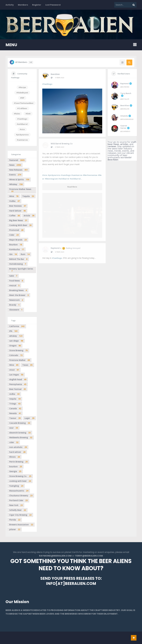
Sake (13, 276)
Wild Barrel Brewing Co (62, 142)
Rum (25, 254)
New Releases (19, 170)
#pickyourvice (54, 174)
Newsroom (16, 300)
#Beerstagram (51, 177)
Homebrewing (18, 264)
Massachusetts (19, 491)
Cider (14, 235)
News (15, 165)
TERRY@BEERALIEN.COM (89, 556)
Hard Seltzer (17, 211)
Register (37, 5)
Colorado (16, 355)
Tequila (28, 196)
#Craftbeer (22, 108)
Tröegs (15, 404)
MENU (11, 45)
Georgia (15, 471)
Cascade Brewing (20, 423)
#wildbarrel (64, 177)
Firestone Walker (20, 360)
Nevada (15, 413)
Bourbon (16, 245)
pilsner (15, 529)
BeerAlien (55, 74)
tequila (15, 399)
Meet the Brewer (19, 295)
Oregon (15, 346)
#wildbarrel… (76, 177)
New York (16, 505)
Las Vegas (16, 375)
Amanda (126, 116)
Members (23, 5)
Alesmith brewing (20, 433)
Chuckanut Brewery (21, 496)
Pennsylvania (18, 384)
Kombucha (17, 249)
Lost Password (53, 5)
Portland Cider (18, 500)
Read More (72, 185)
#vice (45, 174)
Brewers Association (21, 525)
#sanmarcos (77, 174)
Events (15, 175)
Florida (15, 520)
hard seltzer (17, 452)
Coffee (14, 216)
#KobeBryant (22, 93)
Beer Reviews (18, 206)
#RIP (22, 98)
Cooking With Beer (20, 225)
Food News (16, 281)
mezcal (14, 285)
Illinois (15, 457)
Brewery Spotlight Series (21, 270)
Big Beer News (18, 220)
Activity (10, 5)
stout (14, 370)
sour (14, 428)
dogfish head (18, 379)
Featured (17, 160)
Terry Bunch (126, 94)
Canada (15, 408)
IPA (13, 331)
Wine (14, 196)
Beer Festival (18, 389)
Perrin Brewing (18, 462)
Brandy (14, 305)
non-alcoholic (18, 447)
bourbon (16, 466)
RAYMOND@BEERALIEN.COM (55, 556)
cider (14, 442)
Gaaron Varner (125, 127)
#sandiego (66, 174)
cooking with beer (20, 481)
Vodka (14, 201)
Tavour (15, 418)
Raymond (55, 202)
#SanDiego (47, 84)
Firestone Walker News (20, 190)
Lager (29, 418)
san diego (16, 341)
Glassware (16, 310)
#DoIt (28, 114)
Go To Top (134, 638)
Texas (27, 365)
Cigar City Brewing (20, 515)
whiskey (16, 336)
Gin (13, 254)
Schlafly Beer (18, 510)
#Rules (17, 114)
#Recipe (22, 87)
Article (29, 216)
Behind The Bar (18, 259)
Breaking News (18, 290)
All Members (24, 62)
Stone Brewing (18, 350)
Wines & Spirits (19, 179)
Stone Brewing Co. (20, 476)
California (17, 326)
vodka (14, 394)
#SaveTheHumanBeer (24, 103)
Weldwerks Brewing (21, 437)
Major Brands (18, 240)
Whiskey (16, 184)
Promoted (16, 230)
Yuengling (16, 486)
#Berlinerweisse (90, 174)
